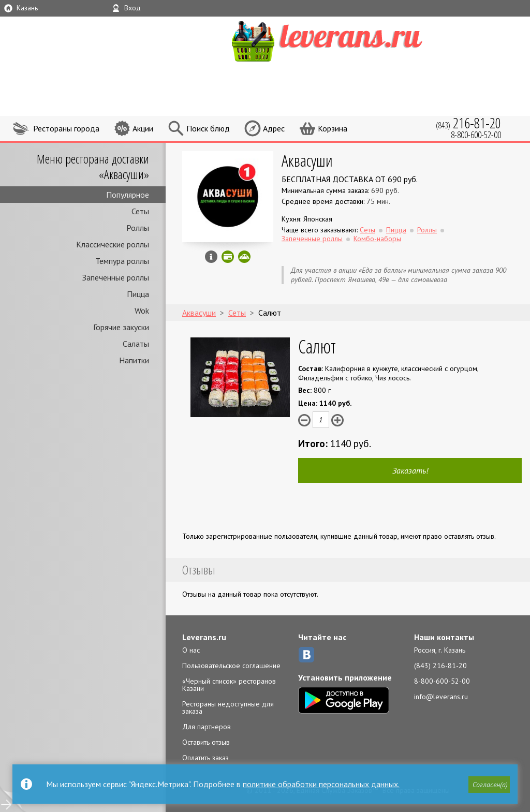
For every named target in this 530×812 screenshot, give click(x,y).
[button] (489, 785)
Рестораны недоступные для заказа (228, 707)
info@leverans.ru (441, 697)
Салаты (136, 344)
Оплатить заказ (205, 758)
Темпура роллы (122, 261)
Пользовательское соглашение (231, 666)
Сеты (140, 211)
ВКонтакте (306, 655)
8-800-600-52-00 (442, 681)
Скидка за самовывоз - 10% (244, 257)
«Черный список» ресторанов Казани (229, 685)
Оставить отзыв (206, 742)
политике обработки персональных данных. (321, 784)
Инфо (211, 257)
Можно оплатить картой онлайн (228, 257)
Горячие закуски (121, 327)
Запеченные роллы (116, 277)
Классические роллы (113, 244)
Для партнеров (207, 727)
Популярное (128, 195)
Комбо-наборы (377, 239)
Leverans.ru (204, 637)
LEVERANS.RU (347, 40)
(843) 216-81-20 (440, 666)
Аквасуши (307, 160)
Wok (142, 311)
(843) (468, 123)
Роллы (138, 228)
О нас (191, 650)
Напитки (134, 360)
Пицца (138, 294)
